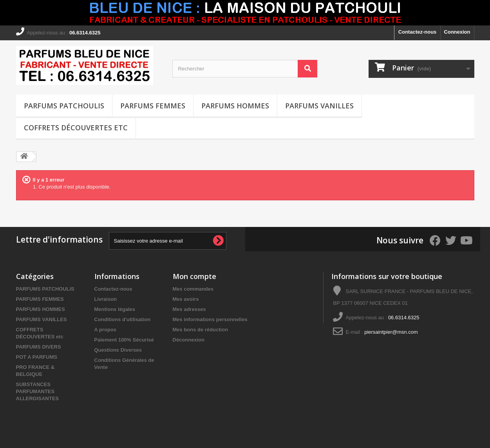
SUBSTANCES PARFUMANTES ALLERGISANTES (38, 391)
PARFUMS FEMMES (153, 106)
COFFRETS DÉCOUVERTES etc (76, 128)
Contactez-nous (418, 32)
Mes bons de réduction (201, 330)
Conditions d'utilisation (123, 319)
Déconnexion (189, 340)
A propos (106, 330)
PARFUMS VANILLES (319, 106)
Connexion (457, 32)
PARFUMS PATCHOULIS (64, 106)
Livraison (106, 299)
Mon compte (194, 276)
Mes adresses (189, 309)
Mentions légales (115, 309)
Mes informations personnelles (210, 319)
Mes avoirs (186, 299)
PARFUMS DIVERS (39, 347)
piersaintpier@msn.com (391, 332)
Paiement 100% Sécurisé (124, 340)
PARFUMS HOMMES (235, 106)
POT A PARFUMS (37, 357)
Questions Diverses (118, 350)
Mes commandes (193, 289)
